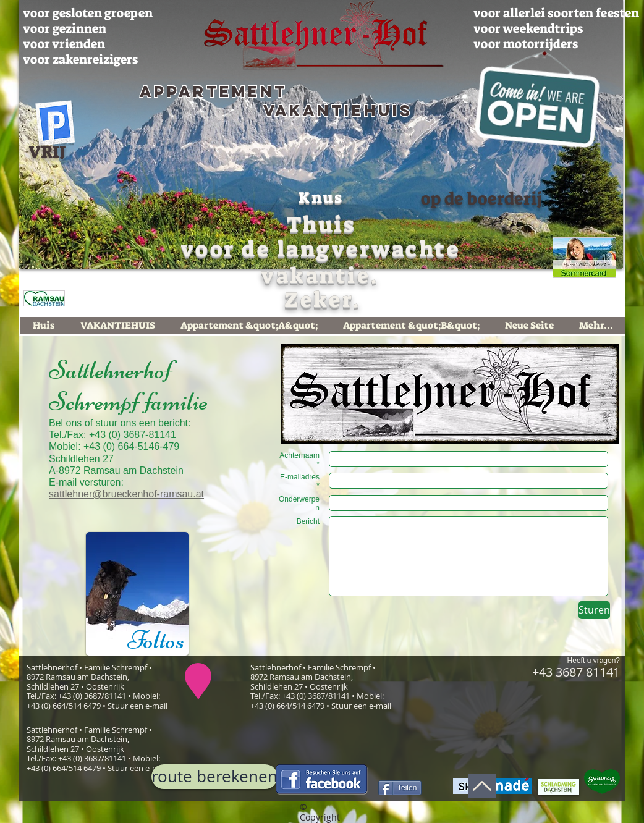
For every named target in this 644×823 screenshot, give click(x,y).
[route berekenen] (214, 777)
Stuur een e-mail (138, 706)
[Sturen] (594, 610)
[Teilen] (400, 788)
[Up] (482, 786)
